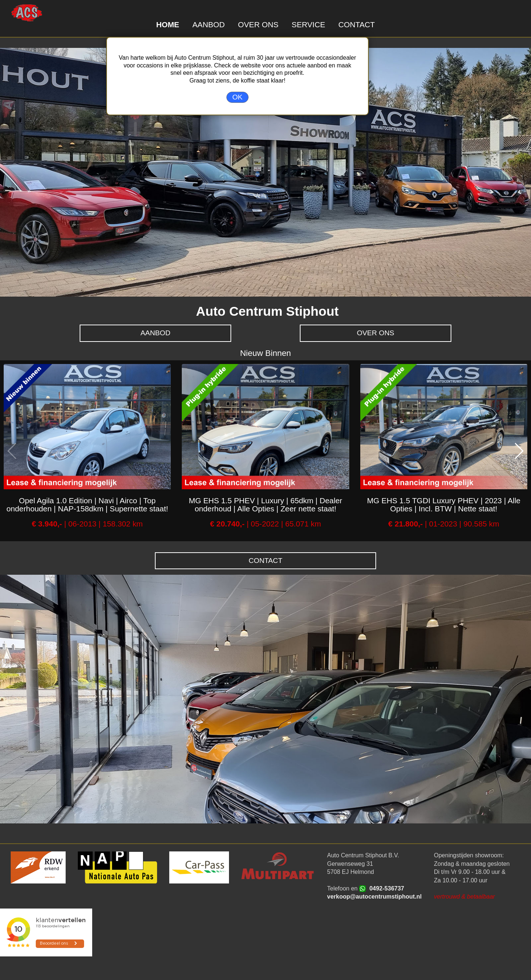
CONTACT (357, 24)
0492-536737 (387, 888)
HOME (167, 24)
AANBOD (209, 24)
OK (237, 97)
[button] (519, 451)
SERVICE (308, 24)
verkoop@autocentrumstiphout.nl (374, 897)
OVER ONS (258, 24)
